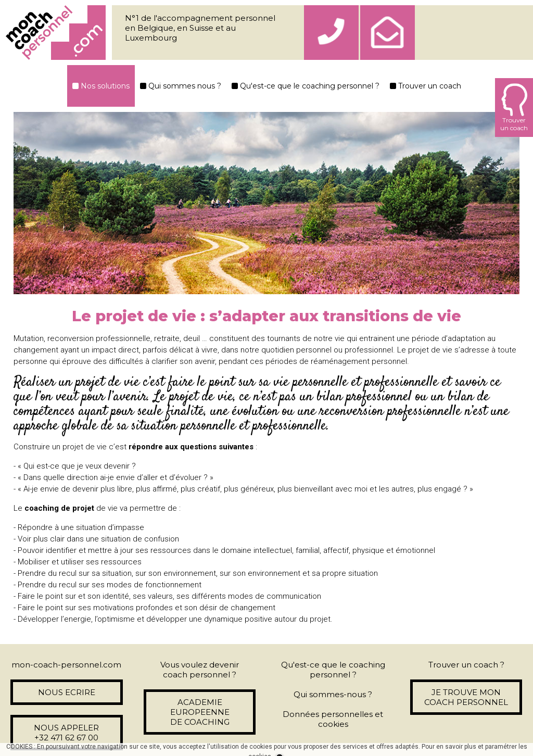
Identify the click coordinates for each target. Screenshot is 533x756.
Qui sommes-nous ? (333, 694)
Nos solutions (101, 86)
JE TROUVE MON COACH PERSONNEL (466, 697)
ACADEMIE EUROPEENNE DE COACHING (200, 712)
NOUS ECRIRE (67, 692)
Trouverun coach (514, 108)
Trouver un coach (426, 86)
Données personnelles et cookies (333, 719)
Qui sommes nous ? (181, 86)
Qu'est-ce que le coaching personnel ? (306, 86)
